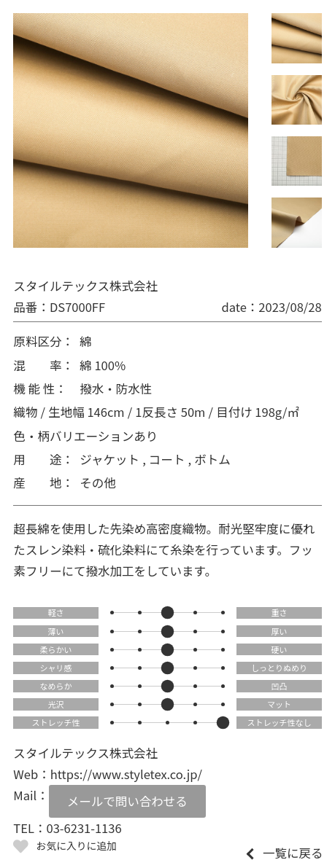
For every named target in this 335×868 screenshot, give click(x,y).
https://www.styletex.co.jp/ (126, 774)
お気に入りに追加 (77, 845)
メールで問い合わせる (127, 801)
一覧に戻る (293, 853)
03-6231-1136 (84, 828)
